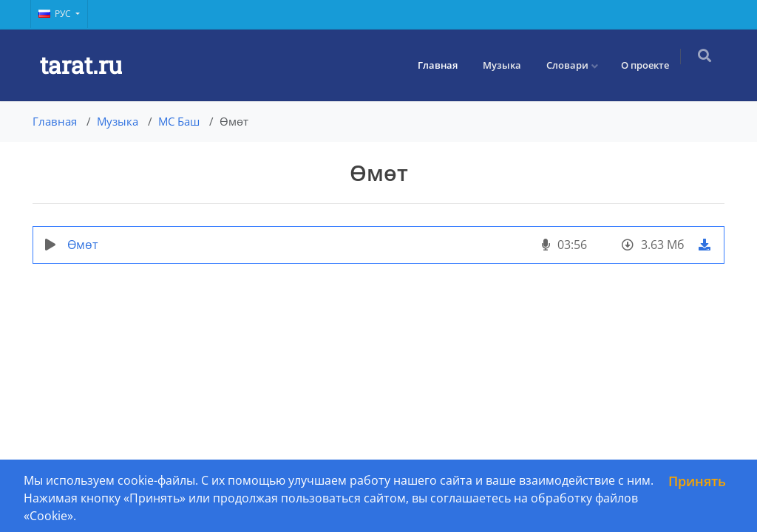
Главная (444, 65)
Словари (573, 65)
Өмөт (83, 245)
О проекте (651, 65)
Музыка (508, 65)
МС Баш (179, 121)
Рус (56, 14)
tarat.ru (81, 65)
